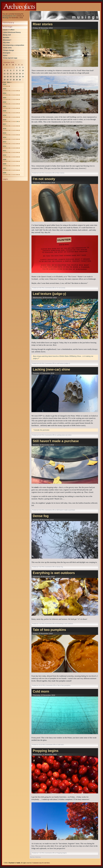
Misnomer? (7, 40)
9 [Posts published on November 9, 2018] (20, 70)
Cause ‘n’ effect (9, 30)
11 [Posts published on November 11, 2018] (5, 74)
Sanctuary (9, 23)
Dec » (9, 82)
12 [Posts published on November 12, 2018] (8, 74)
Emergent (7, 53)
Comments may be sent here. (41, 863)
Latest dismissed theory (12, 32)
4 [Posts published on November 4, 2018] (5, 70)
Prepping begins (46, 751)
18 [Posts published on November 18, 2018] (5, 77)
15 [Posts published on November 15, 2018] (17, 74)
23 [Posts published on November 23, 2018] (20, 77)
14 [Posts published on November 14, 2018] (14, 74)
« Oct (4, 82)
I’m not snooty (44, 179)
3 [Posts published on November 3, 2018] (23, 67)
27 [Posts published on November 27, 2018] (11, 80)
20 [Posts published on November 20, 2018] (11, 77)
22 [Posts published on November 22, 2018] (17, 77)
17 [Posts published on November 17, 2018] (23, 74)
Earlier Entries (35, 857)
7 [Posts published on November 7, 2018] (14, 70)
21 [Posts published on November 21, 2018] (14, 77)
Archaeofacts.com (9, 16)
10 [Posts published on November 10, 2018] (23, 70)
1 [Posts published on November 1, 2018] (17, 67)
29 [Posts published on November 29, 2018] (17, 80)
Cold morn (41, 691)
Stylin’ (5, 55)
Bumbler (6, 37)
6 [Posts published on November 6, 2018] (11, 70)
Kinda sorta (7, 48)
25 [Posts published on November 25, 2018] (5, 80)
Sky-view (6, 42)
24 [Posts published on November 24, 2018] (23, 77)
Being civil (7, 35)
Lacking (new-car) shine (51, 369)
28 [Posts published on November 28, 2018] (14, 80)
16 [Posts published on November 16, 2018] (20, 74)
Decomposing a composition (14, 45)
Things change (8, 50)
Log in (5, 179)
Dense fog (41, 516)
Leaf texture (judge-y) (49, 294)
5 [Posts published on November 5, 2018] (8, 70)
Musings (6, 18)
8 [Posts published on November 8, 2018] (17, 70)
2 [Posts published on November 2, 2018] (20, 67)
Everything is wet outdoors (54, 573)
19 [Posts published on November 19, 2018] (8, 77)
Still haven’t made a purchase (56, 441)
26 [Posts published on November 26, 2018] (8, 80)
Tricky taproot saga (10, 58)
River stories (43, 24)
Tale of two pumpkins (49, 630)
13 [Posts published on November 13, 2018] (11, 74)
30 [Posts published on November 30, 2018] (20, 80)
